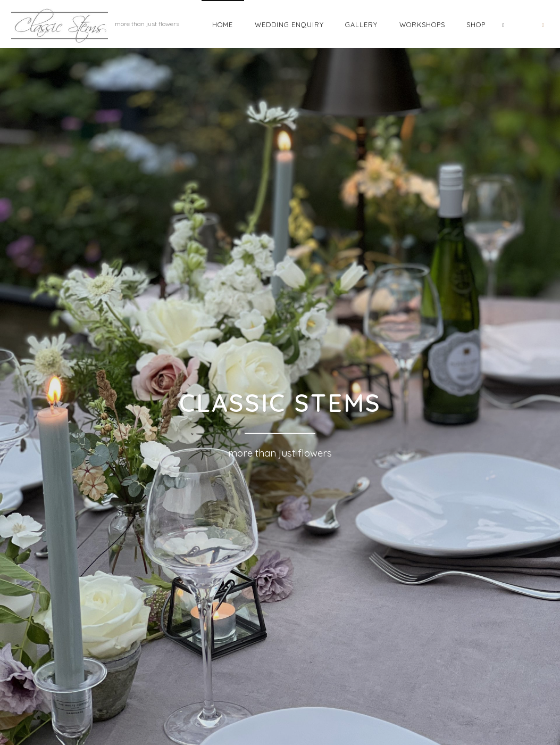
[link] (503, 24)
